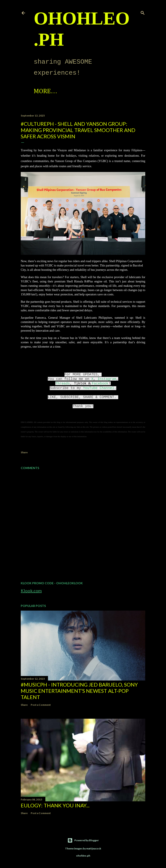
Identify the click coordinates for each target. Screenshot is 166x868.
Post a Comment (41, 705)
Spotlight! (51, 91)
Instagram (107, 379)
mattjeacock (94, 848)
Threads (63, 384)
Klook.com (31, 591)
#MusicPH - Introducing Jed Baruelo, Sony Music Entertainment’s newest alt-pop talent (79, 691)
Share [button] (24, 452)
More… (84, 91)
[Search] (143, 12)
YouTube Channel (99, 388)
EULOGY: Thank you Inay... (55, 805)
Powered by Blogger (83, 840)
